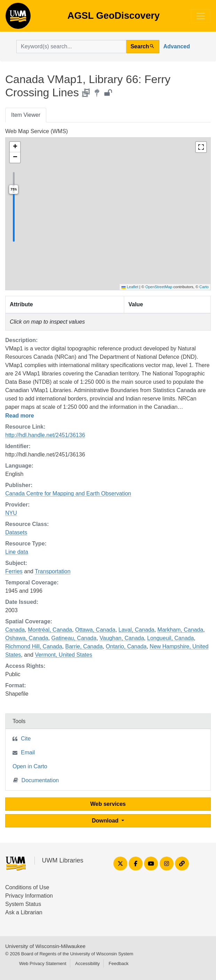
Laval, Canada (137, 630)
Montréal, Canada (50, 630)
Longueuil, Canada (170, 638)
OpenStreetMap (159, 287)
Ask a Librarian (24, 912)
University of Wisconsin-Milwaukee (45, 946)
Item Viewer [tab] (26, 115)
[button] (15, 147)
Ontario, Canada (126, 646)
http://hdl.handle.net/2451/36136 (45, 435)
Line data (17, 552)
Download (106, 821)
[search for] (71, 47)
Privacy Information (29, 896)
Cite (26, 739)
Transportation (53, 571)
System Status (23, 904)
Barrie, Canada (84, 646)
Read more (20, 416)
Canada (15, 630)
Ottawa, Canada (95, 630)
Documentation (36, 780)
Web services (108, 804)
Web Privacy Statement (43, 963)
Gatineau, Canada (74, 638)
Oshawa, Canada (27, 638)
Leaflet (130, 287)
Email (28, 752)
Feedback (118, 963)
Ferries (14, 571)
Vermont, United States (63, 655)
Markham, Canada (181, 630)
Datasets (16, 532)
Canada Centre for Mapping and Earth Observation (68, 493)
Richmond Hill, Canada (34, 646)
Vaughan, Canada (122, 638)
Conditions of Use (27, 887)
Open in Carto (30, 766)
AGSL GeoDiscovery (18, 18)
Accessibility (87, 963)
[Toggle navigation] (201, 16)
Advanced (177, 46)
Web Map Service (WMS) (37, 131)
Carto (204, 287)
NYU (11, 513)
